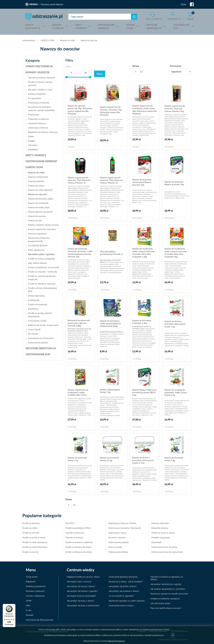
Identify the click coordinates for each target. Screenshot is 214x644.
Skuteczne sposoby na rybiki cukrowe (127, 601)
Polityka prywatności (36, 586)
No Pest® (33, 334)
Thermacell (33, 115)
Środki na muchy (30, 552)
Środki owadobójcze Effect (78, 528)
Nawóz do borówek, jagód (41, 199)
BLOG (184, 4)
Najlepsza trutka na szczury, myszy (83, 577)
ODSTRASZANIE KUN (38, 354)
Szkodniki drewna (160, 528)
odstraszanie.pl (44, 17)
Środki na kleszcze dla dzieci (79, 552)
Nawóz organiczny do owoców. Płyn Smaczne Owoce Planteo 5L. (79, 180)
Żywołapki (156, 542)
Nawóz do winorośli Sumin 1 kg (77, 459)
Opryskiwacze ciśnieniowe (41, 338)
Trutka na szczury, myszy (163, 533)
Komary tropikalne (37, 94)
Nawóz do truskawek (38, 203)
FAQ (28, 605)
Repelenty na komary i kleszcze (43, 132)
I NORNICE (81, 26)
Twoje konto (173, 19)
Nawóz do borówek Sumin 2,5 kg (109, 459)
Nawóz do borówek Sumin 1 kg (174, 459)
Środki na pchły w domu (34, 537)
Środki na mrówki (31, 533)
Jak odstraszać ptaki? (160, 603)
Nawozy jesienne (36, 181)
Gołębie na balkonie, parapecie (165, 598)
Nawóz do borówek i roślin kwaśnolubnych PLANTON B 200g (110, 323)
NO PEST (70, 523)
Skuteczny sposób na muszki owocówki (169, 594)
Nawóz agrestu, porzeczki (40, 212)
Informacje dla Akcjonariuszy (40, 620)
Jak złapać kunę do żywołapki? (81, 596)
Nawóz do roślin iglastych (40, 190)
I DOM (130, 26)
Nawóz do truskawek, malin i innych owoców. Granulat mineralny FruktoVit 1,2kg (144, 253)
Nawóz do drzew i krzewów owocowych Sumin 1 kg (175, 324)
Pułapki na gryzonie (161, 537)
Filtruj (100, 74)
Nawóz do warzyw (37, 216)
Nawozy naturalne (160, 523)
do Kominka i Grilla (37, 321)
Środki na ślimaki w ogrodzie (42, 284)
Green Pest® (34, 329)
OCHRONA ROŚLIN (38, 245)
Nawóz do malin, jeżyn (39, 207)
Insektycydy (34, 300)
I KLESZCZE (58, 26)
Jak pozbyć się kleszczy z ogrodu (166, 584)
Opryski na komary (74, 537)
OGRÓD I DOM (47, 40)
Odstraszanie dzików (118, 552)
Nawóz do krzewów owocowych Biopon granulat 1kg (142, 182)
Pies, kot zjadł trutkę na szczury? (166, 608)
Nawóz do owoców (89, 40)
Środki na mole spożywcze (35, 542)
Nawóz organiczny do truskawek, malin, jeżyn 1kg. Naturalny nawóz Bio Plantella (145, 110)
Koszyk (191, 16)
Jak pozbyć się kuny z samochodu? (83, 605)
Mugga (31, 141)
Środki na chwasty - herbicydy (43, 272)
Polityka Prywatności (116, 641)
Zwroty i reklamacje (35, 596)
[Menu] (14, 606)
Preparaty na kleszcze (38, 119)
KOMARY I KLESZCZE (38, 72)
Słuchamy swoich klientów (52, 4)
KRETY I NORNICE (36, 155)
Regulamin (31, 581)
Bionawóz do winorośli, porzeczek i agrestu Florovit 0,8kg (79, 323)
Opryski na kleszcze (75, 533)
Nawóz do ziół (35, 220)
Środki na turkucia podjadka (41, 259)
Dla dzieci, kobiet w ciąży (40, 89)
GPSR (29, 601)
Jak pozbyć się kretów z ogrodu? (82, 591)
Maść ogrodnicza (36, 250)
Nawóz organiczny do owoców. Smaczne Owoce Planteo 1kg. (175, 108)
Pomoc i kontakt (153, 19)
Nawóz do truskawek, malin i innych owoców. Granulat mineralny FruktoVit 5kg (176, 253)
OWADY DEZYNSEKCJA (39, 66)
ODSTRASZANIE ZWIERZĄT (41, 161)
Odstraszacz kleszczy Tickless (122, 523)
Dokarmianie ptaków (38, 342)
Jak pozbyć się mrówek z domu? (124, 591)
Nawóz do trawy (36, 185)
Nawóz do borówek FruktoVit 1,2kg (142, 322)
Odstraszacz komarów (39, 103)
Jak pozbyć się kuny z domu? (80, 601)
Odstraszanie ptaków (119, 542)
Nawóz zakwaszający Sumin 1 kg (110, 391)
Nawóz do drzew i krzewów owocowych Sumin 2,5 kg (143, 460)
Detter (31, 136)
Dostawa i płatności (35, 591)
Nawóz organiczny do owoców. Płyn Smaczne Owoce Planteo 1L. (111, 180)
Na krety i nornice (117, 537)
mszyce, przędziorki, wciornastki (44, 267)
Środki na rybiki (30, 528)
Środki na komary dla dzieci (78, 547)
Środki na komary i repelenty (79, 542)
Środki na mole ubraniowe (35, 547)
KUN (181, 26)
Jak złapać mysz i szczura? (79, 581)
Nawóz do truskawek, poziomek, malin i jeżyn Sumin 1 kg (176, 392)
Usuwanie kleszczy (37, 123)
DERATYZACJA (154, 26)
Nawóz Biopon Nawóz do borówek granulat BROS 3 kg (144, 392)
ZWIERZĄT (106, 26)
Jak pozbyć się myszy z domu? (81, 586)
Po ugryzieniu (35, 98)
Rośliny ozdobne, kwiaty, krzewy (44, 225)
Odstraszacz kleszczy (38, 128)
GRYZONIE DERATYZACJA (41, 348)
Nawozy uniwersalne (38, 177)
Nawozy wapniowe (37, 233)
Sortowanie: (176, 66)
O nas (29, 610)
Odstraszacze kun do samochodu (167, 552)
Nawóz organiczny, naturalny (42, 229)
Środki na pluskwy (31, 523)
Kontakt (30, 615)
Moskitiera (33, 149)
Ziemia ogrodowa (36, 296)
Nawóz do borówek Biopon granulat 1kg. (174, 183)
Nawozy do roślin (67, 40)
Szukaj (134, 17)
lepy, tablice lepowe (38, 263)
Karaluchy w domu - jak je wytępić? (126, 581)
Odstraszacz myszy (117, 533)
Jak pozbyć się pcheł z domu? (123, 586)
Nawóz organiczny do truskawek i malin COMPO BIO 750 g (78, 392)
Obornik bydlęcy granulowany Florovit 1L (112, 253)
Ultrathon (33, 145)
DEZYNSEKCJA (33, 26)
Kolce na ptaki (115, 547)
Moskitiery (33, 309)
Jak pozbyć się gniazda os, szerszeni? (168, 589)
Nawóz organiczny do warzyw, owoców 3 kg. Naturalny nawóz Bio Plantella (111, 111)
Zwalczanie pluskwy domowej (123, 577)
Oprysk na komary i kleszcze (42, 77)
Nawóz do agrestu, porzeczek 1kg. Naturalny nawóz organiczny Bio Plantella (80, 110)
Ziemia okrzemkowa (38, 304)
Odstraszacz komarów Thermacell (125, 528)
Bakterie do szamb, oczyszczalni (43, 325)
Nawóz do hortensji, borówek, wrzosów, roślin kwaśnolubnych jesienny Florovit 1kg (80, 253)
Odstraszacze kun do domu (164, 547)
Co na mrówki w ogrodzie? (121, 596)
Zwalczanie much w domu (121, 605)
